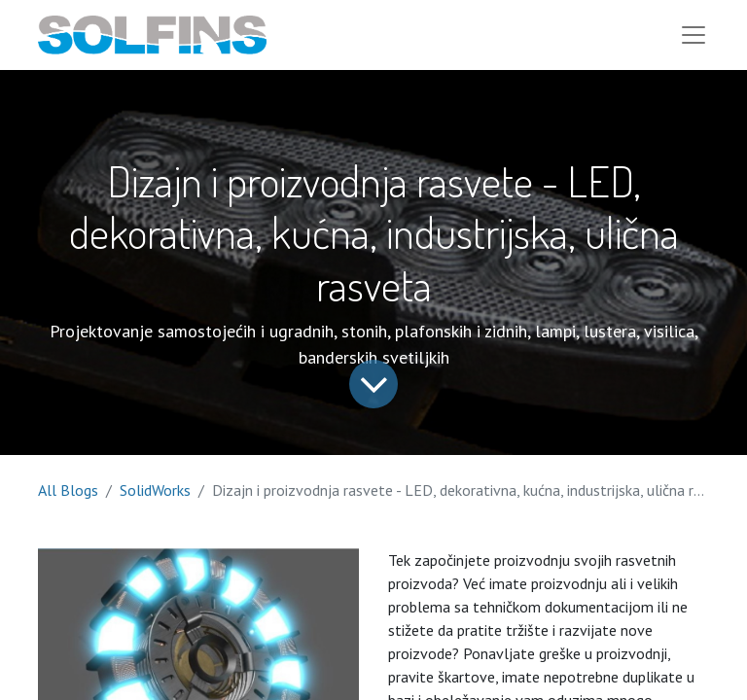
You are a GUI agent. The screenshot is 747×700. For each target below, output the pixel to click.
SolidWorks (155, 490)
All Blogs (68, 490)
